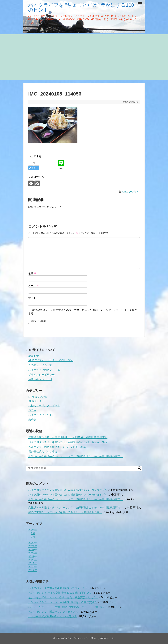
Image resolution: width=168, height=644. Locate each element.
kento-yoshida (130, 192)
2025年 (33, 543)
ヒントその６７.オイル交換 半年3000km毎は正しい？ (60, 593)
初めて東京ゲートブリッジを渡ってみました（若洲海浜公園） (65, 512)
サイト (32, 298)
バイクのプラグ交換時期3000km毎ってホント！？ (58, 588)
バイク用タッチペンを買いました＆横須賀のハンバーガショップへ (68, 442)
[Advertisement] (84, 57)
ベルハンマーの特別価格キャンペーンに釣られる (57, 447)
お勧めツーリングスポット (44, 405)
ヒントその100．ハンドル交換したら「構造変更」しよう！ (63, 597)
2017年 (33, 570)
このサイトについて (40, 365)
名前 (32, 274)
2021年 (33, 557)
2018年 (33, 567)
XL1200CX (35, 401)
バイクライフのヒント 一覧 (44, 370)
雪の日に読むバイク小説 (43, 452)
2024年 (33, 546)
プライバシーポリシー (42, 375)
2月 (33, 533)
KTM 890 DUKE (38, 397)
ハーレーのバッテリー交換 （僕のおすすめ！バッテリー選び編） (67, 607)
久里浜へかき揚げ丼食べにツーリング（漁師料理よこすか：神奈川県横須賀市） (76, 456)
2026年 (33, 530)
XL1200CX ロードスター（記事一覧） (51, 360)
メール (34, 286)
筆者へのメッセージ (40, 379)
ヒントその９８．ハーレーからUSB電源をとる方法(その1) (63, 602)
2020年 (33, 560)
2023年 (33, 550)
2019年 (33, 563)
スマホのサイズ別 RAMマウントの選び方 (53, 616)
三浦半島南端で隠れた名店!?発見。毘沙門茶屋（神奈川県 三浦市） (68, 437)
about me (34, 356)
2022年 (33, 553)
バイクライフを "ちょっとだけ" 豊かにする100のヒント (81, 7)
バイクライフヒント (40, 415)
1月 (33, 537)
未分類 (32, 420)
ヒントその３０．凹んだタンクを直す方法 (53, 612)
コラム (32, 410)
